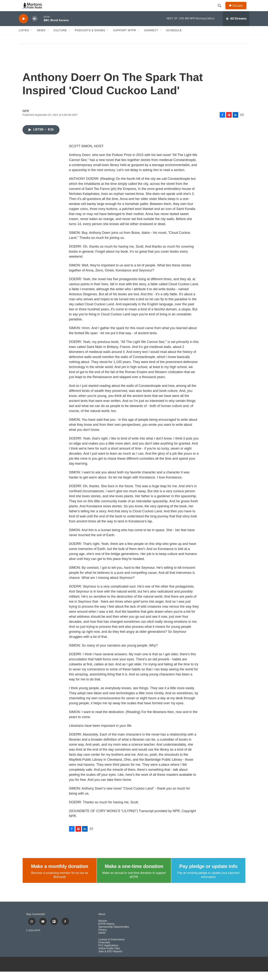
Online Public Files (109, 957)
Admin (102, 941)
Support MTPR (125, 39)
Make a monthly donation (60, 875)
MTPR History (106, 932)
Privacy (103, 938)
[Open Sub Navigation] (32, 39)
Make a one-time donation (134, 875)
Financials (104, 951)
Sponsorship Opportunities (114, 935)
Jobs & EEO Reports (110, 960)
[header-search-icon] (221, 10)
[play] (23, 27)
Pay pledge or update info (208, 875)
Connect (151, 39)
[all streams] (236, 27)
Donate (240, 10)
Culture (60, 39)
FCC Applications (108, 954)
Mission (103, 929)
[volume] (35, 27)
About (102, 923)
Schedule (174, 39)
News (41, 39)
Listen (24, 39)
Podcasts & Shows (90, 39)
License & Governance (112, 948)
